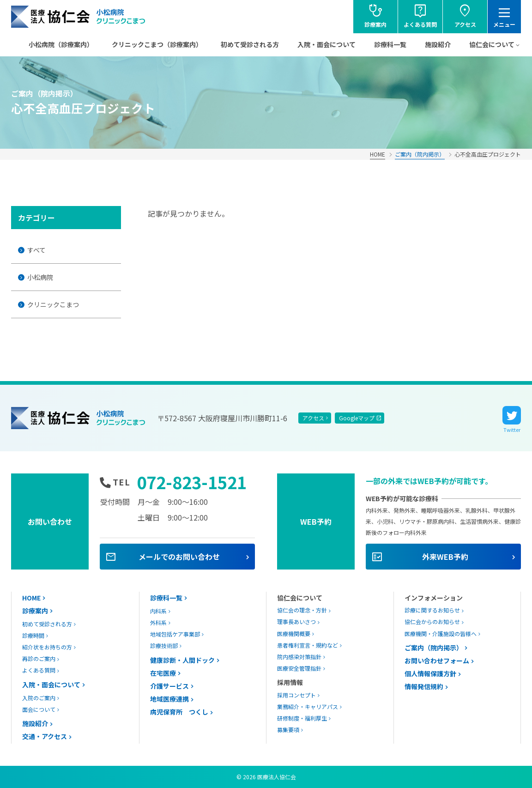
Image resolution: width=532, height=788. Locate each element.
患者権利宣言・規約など (308, 645)
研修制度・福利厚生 (302, 718)
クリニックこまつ (53, 304)
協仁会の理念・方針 (302, 610)
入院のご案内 (39, 698)
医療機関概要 (294, 633)
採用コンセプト (296, 695)
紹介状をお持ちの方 (47, 647)
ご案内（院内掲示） (420, 154)
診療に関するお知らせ (432, 610)
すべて (36, 250)
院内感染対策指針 (299, 657)
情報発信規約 (424, 686)
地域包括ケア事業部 (175, 634)
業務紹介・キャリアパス (308, 706)
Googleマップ (357, 418)
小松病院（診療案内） (61, 44)
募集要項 (288, 730)
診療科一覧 (390, 44)
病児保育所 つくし (179, 712)
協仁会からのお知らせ (432, 621)
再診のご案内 (39, 658)
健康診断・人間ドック (182, 660)
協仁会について (492, 44)
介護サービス (169, 686)
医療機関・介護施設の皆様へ (441, 633)
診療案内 (35, 611)
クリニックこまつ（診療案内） (157, 44)
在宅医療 (163, 673)
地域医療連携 (169, 699)
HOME (378, 154)
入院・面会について (326, 44)
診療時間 (33, 635)
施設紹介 (438, 44)
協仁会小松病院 (79, 17)
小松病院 (40, 277)
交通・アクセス (45, 736)
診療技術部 (164, 646)
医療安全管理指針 (299, 668)
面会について (39, 709)
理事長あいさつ (296, 621)
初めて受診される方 (250, 44)
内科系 (158, 611)
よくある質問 (39, 670)
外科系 (158, 622)
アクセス (313, 418)
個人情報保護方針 (430, 673)
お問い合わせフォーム (437, 661)
